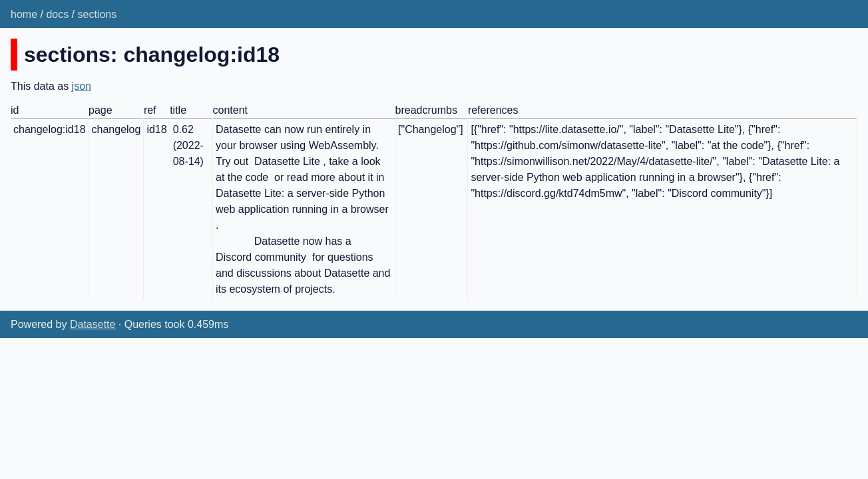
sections (98, 14)
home (24, 14)
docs (57, 14)
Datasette (93, 324)
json (82, 86)
